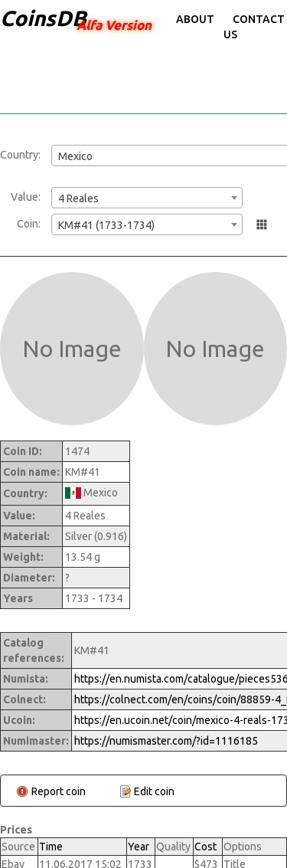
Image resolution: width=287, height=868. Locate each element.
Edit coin (154, 791)
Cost (205, 847)
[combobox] (147, 198)
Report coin (59, 791)
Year (139, 847)
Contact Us (254, 27)
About (195, 19)
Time (51, 847)
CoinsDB (43, 18)
